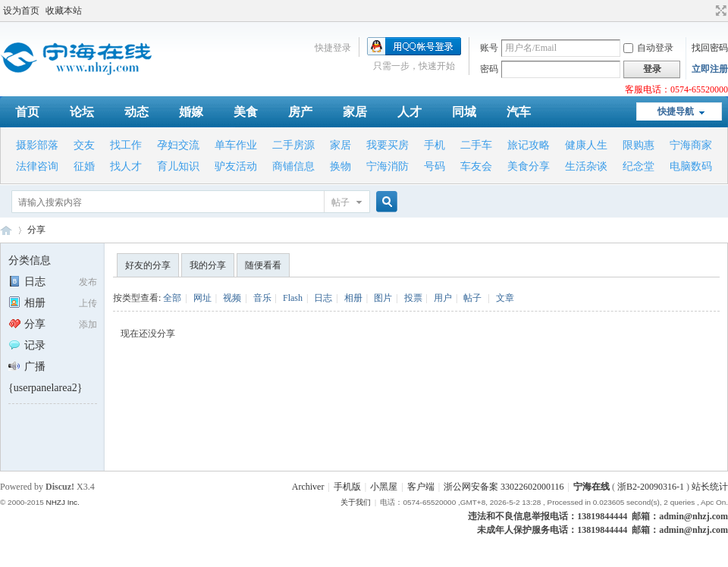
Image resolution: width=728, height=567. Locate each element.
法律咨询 (37, 166)
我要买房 (388, 145)
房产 (300, 112)
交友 (84, 145)
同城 (464, 112)
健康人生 (586, 145)
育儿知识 (178, 166)
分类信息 (30, 260)
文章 (505, 298)
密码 (489, 69)
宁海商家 (691, 145)
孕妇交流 (178, 145)
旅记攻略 (529, 145)
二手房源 (293, 145)
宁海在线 (6, 230)
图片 (383, 298)
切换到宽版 (719, 11)
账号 (489, 48)
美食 (246, 112)
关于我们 (356, 502)
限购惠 (639, 145)
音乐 (262, 298)
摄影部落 (37, 145)
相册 (27, 303)
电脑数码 (691, 166)
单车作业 (236, 145)
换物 (340, 166)
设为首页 (21, 11)
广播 (27, 367)
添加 (88, 324)
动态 (136, 112)
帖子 (340, 202)
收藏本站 (64, 11)
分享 (36, 230)
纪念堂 (639, 166)
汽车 (519, 112)
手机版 (347, 487)
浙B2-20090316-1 (651, 487)
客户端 (421, 487)
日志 (27, 282)
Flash (293, 298)
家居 (355, 112)
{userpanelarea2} (45, 388)
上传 (88, 303)
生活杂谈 (586, 166)
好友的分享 (148, 265)
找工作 (126, 145)
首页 (27, 112)
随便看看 (263, 265)
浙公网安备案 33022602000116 (504, 487)
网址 (202, 298)
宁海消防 (388, 166)
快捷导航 (676, 111)
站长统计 (710, 487)
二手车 (476, 145)
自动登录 (648, 48)
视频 (232, 298)
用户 (443, 298)
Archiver (308, 487)
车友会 (476, 166)
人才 (409, 112)
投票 (413, 298)
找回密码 (710, 48)
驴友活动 (236, 166)
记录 (27, 345)
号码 (435, 166)
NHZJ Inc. (62, 502)
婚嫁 (191, 112)
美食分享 (529, 166)
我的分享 (208, 265)
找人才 (126, 166)
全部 (172, 298)
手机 (435, 145)
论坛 (82, 112)
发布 (88, 282)
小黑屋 (384, 487)
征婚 (84, 166)
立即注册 (710, 69)
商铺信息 (293, 166)
